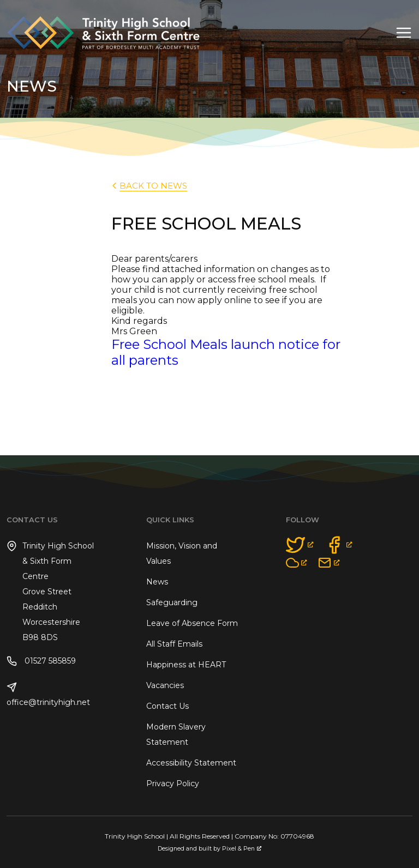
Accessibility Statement (191, 763)
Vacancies (165, 685)
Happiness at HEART (186, 665)
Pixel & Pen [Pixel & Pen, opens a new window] (242, 849)
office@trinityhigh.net (48, 695)
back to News (148, 186)
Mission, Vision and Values (182, 553)
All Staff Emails (174, 644)
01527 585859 (41, 661)
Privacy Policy (173, 783)
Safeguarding (172, 602)
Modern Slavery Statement (176, 734)
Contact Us (167, 706)
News (157, 582)
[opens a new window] (300, 545)
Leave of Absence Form (192, 623)
